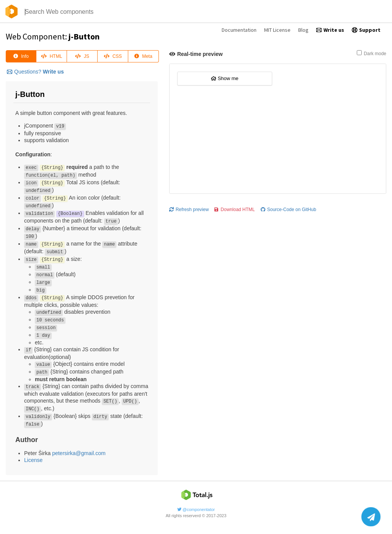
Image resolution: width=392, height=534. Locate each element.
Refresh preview (189, 210)
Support (366, 30)
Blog (303, 30)
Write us (330, 30)
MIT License (277, 30)
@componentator (196, 509)
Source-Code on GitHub (288, 210)
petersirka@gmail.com (79, 453)
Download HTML (234, 210)
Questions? (35, 72)
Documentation (239, 30)
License (33, 460)
